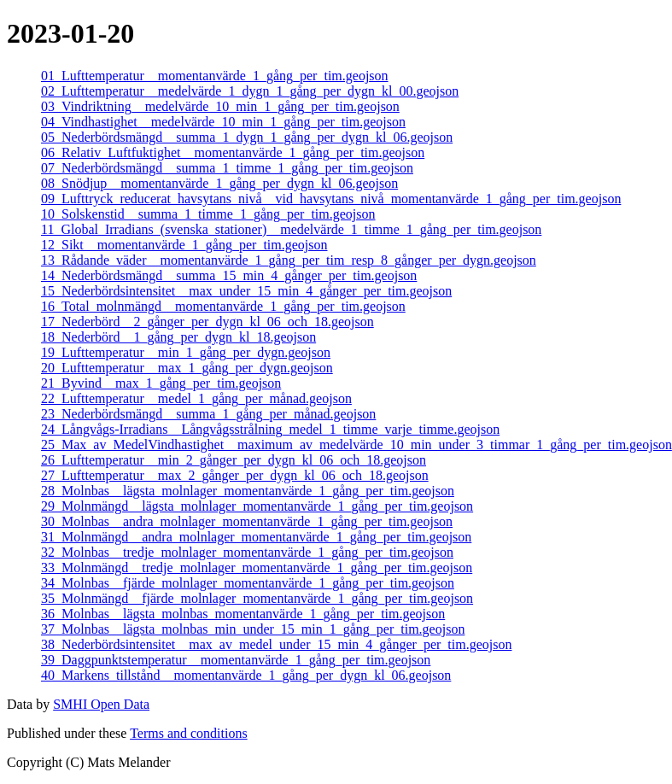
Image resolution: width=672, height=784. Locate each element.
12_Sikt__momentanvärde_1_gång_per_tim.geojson (184, 245)
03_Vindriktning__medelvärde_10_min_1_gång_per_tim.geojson (220, 106)
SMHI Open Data (101, 704)
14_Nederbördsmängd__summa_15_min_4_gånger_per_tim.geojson (229, 275)
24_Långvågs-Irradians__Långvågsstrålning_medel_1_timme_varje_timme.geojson (270, 429)
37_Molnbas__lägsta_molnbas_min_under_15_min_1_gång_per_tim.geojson (253, 629)
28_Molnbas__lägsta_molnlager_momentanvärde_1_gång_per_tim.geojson (248, 491)
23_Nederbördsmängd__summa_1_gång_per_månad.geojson (208, 414)
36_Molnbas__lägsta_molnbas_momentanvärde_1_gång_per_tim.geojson (243, 614)
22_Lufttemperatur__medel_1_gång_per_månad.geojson (196, 398)
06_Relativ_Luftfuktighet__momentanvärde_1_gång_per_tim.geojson (233, 152)
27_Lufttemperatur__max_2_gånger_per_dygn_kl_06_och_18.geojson (235, 475)
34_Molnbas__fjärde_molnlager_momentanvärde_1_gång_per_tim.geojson (248, 583)
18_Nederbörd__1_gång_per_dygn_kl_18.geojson (178, 337)
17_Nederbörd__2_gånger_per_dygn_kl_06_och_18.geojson (207, 322)
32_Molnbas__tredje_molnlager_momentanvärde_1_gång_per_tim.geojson (247, 552)
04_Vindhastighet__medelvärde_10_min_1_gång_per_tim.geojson (223, 122)
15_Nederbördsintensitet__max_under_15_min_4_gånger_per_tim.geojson (246, 291)
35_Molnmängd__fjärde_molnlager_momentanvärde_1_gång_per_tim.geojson (257, 598)
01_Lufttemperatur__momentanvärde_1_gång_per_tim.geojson (215, 76)
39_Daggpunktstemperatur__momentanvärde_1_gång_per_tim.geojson (236, 660)
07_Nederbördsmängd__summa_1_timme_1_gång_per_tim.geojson (227, 168)
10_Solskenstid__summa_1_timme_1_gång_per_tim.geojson (208, 214)
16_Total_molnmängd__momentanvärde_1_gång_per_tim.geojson (223, 306)
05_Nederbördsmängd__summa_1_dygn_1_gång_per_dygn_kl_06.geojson (247, 137)
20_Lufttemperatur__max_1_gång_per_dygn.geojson (187, 368)
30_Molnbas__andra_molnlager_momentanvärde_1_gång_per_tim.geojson (247, 521)
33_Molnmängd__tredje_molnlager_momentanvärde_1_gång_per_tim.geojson (257, 568)
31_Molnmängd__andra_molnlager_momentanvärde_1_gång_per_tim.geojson (256, 537)
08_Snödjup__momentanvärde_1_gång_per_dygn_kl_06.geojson (219, 183)
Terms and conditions (189, 733)
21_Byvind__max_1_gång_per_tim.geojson (161, 383)
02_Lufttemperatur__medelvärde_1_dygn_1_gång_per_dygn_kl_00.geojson (250, 91)
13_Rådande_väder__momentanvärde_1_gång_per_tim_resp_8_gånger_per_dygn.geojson (289, 260)
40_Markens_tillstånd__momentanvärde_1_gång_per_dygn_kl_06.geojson (246, 675)
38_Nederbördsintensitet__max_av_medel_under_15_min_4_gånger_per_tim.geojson (276, 644)
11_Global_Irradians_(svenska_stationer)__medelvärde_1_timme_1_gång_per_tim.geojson (291, 229)
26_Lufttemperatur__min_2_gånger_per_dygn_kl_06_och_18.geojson (234, 460)
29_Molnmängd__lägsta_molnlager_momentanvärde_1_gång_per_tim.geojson (257, 506)
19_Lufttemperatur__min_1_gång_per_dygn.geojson (186, 352)
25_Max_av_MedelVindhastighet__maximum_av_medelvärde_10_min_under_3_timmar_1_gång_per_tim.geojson (356, 445)
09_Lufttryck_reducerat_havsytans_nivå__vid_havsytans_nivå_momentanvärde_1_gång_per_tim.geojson (331, 199)
